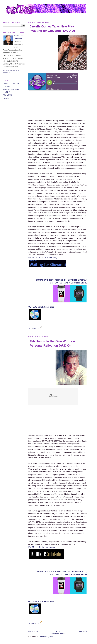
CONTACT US (9, 98)
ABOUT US (7, 95)
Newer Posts (33, 631)
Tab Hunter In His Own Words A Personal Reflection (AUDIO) (52, 343)
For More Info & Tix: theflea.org (43, 258)
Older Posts (83, 631)
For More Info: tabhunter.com (42, 547)
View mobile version (58, 633)
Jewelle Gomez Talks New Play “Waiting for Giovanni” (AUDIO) (52, 29)
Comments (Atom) (46, 637)
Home (58, 631)
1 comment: (34, 328)
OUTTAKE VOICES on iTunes (41, 307)
